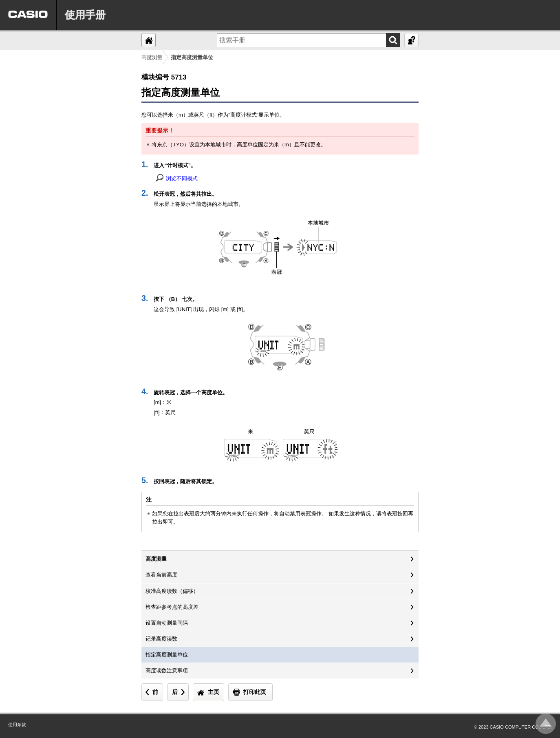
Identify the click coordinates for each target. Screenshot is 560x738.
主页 (214, 692)
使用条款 (17, 725)
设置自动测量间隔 (167, 623)
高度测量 (152, 57)
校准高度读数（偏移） (172, 591)
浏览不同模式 (182, 178)
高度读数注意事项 (167, 671)
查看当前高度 (161, 575)
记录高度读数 (161, 639)
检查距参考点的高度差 (172, 607)
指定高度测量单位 (167, 655)
